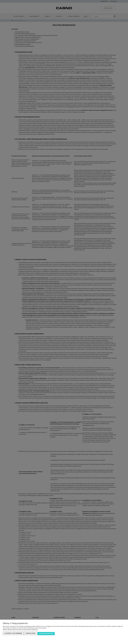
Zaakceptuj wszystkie (46, 634)
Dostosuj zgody (31, 634)
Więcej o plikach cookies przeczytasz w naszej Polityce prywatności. (20, 630)
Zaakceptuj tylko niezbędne (13, 634)
